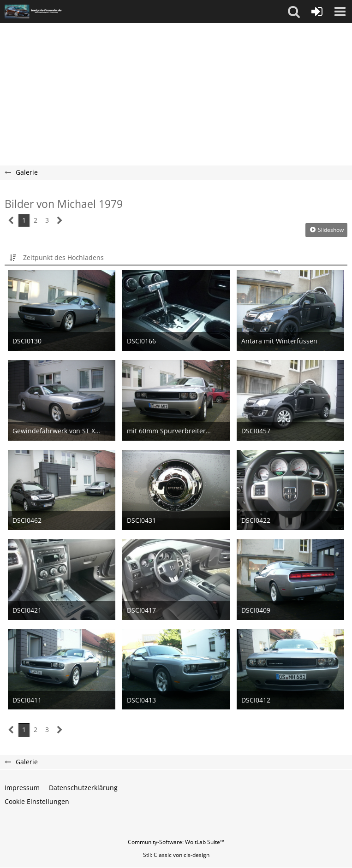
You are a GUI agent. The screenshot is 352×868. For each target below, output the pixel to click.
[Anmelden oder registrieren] (317, 12)
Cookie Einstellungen (37, 801)
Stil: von (176, 855)
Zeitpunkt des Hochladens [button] (63, 257)
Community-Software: (176, 842)
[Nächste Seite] (60, 221)
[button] (294, 12)
